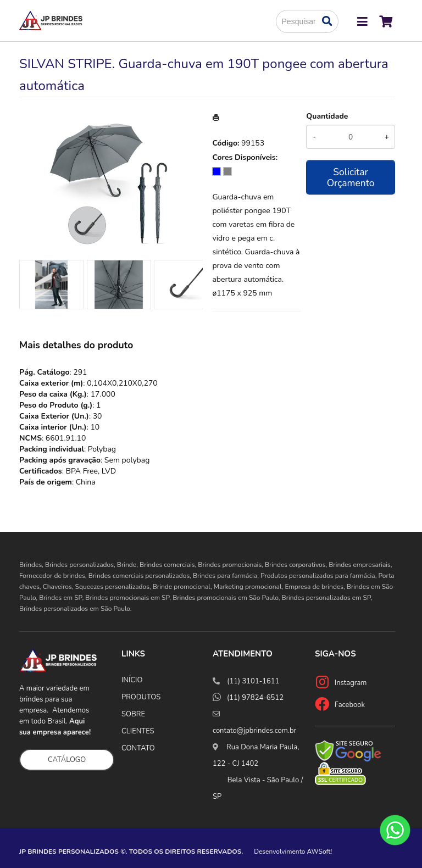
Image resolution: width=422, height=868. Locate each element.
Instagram (351, 683)
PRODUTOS (141, 697)
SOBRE (133, 714)
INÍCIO (132, 680)
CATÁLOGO (67, 760)
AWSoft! (320, 852)
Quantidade (327, 116)
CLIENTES (138, 731)
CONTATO (138, 748)
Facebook (350, 705)
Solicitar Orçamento (351, 177)
